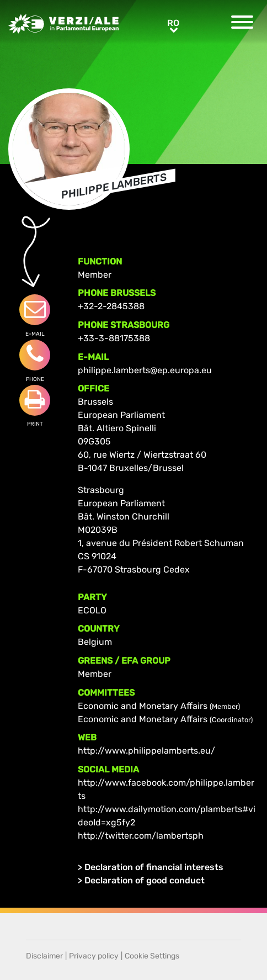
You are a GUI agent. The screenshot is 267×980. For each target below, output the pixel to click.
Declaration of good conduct (145, 880)
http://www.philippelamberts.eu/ (146, 751)
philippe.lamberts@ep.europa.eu (145, 370)
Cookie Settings (152, 956)
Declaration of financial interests (154, 867)
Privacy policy (94, 956)
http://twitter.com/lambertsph (141, 836)
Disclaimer (44, 956)
